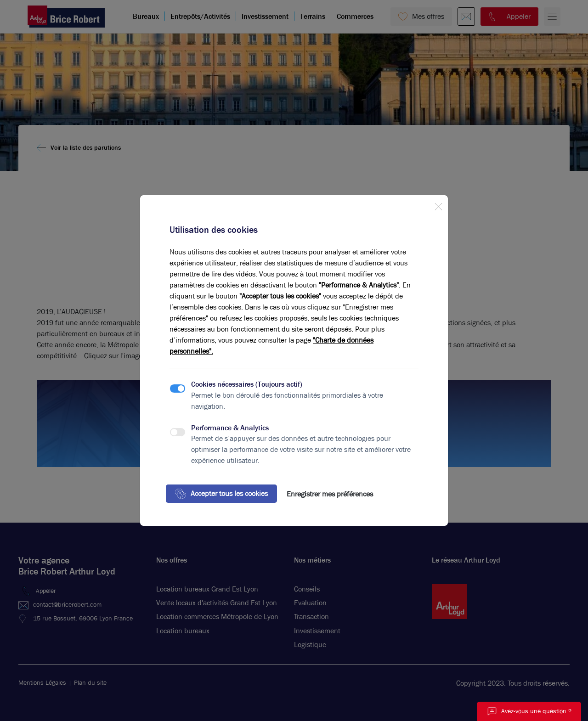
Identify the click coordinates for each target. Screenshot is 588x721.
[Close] (438, 205)
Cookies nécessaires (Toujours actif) (247, 384)
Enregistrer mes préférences (330, 494)
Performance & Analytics (230, 428)
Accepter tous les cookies (221, 494)
